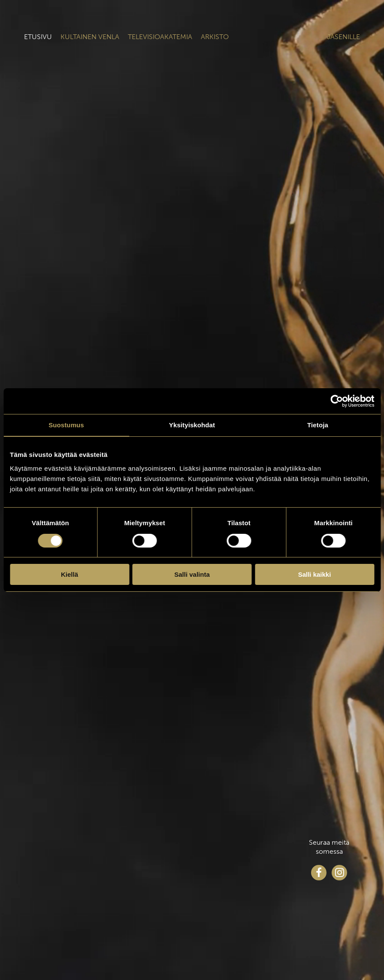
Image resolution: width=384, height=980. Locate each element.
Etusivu (38, 37)
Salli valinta (192, 574)
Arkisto (215, 37)
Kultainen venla (90, 37)
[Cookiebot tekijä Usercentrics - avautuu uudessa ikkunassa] (337, 401)
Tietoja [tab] (318, 425)
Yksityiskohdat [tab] (192, 425)
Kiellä (70, 574)
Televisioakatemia (160, 37)
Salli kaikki (315, 574)
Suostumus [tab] (66, 425)
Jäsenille (343, 37)
